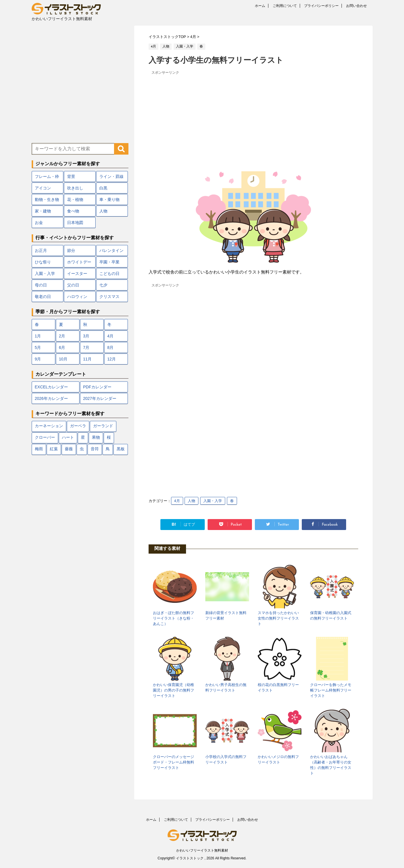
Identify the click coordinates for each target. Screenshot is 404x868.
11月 (88, 359)
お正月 (41, 250)
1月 (38, 336)
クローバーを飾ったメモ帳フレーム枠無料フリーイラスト (331, 690)
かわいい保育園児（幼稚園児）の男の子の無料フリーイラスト (173, 690)
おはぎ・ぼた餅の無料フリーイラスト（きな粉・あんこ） (173, 618)
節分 (71, 250)
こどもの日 (109, 273)
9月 (38, 359)
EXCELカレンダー (52, 387)
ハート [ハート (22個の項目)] (68, 438)
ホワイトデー (79, 262)
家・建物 (43, 211)
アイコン (43, 188)
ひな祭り (43, 262)
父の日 (73, 285)
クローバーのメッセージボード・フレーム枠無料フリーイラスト (173, 762)
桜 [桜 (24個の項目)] (109, 438)
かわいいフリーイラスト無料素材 (202, 850)
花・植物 (75, 200)
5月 (38, 347)
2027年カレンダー (100, 398)
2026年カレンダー (51, 398)
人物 (191, 501)
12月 (112, 359)
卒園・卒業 (109, 262)
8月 (111, 347)
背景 (71, 176)
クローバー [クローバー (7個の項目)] (45, 438)
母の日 (41, 285)
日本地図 (75, 223)
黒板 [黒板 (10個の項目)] (121, 449)
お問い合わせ (356, 6)
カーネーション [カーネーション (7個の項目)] (49, 426)
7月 (86, 347)
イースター (77, 273)
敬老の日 (43, 297)
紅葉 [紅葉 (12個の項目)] (54, 449)
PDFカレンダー (97, 387)
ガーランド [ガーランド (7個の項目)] (103, 426)
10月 (63, 359)
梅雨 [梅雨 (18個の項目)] (39, 449)
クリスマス (109, 297)
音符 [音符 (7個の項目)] (95, 449)
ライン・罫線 (111, 176)
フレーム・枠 (47, 176)
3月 (86, 336)
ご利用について (285, 6)
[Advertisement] (253, 117)
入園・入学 (213, 501)
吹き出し (75, 188)
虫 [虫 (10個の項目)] (82, 449)
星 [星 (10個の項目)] (83, 438)
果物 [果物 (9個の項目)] (96, 438)
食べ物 (73, 211)
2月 (62, 336)
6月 (62, 347)
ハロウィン (77, 297)
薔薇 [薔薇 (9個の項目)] (69, 449)
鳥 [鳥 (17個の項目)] (108, 449)
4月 (177, 501)
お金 (39, 223)
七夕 (103, 285)
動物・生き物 (47, 200)
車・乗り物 (109, 200)
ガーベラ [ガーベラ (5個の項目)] (78, 426)
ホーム (260, 6)
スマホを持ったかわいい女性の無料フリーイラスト (278, 618)
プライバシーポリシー (321, 6)
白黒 (103, 188)
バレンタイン (111, 250)
